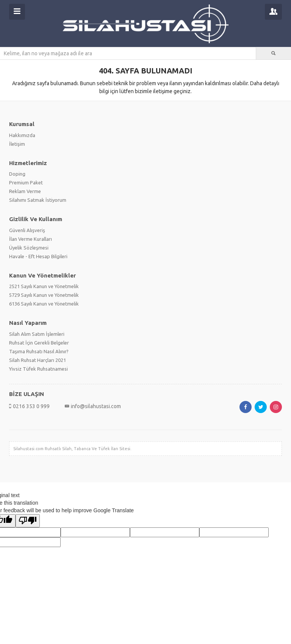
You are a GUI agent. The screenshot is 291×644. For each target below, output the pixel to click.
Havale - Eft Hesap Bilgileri (38, 256)
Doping (17, 174)
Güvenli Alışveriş (27, 230)
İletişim (17, 144)
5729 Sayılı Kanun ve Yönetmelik (44, 295)
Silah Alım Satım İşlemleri (37, 334)
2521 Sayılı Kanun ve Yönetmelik (44, 286)
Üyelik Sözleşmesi (29, 248)
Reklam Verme (25, 191)
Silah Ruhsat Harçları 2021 (38, 360)
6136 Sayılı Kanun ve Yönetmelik (44, 304)
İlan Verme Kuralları (31, 239)
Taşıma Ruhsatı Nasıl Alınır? (39, 351)
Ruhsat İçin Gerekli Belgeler (39, 343)
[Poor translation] (28, 521)
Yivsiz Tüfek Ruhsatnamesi (38, 369)
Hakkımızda (22, 135)
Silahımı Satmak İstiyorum (38, 200)
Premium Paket (26, 182)
